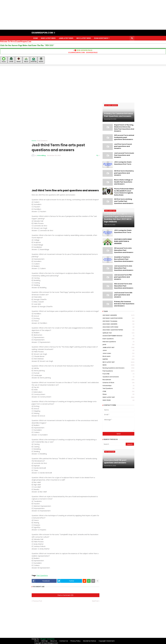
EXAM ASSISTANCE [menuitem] (101, 38)
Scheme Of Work (118, 383)
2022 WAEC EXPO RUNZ (118, 327)
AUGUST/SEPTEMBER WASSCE (118, 336)
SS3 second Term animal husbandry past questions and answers (124, 137)
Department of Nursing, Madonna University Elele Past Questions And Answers (124, 128)
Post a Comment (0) (66, 595)
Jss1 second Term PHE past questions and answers (123, 277)
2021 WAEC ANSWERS (118, 315)
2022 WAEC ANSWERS (118, 324)
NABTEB (118, 359)
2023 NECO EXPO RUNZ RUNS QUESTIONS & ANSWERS (123, 241)
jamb (118, 345)
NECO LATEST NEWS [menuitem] (84, 38)
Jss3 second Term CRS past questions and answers (123, 295)
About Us (54, 641)
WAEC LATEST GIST (118, 397)
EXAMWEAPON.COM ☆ (43, 33)
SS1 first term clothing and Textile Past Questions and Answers (124, 201)
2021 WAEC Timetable (118, 321)
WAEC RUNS (118, 400)
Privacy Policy (75, 641)
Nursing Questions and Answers (118, 368)
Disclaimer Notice (90, 641)
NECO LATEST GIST (118, 362)
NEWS (118, 365)
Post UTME (118, 374)
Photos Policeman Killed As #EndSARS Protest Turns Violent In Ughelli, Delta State (124, 192)
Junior (118, 350)
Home (34, 141)
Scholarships (118, 386)
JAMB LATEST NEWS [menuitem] (66, 38)
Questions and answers (118, 377)
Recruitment (118, 380)
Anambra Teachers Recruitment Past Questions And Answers (124, 259)
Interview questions (118, 342)
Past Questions (42, 141)
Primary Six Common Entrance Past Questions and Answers (124, 304)
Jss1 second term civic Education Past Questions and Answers (124, 268)
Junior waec (118, 353)
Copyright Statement (107, 641)
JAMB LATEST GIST (118, 348)
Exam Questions (118, 339)
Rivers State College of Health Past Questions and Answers (123, 182)
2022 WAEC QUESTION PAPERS (118, 330)
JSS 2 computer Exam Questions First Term (123, 163)
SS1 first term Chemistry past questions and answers (124, 173)
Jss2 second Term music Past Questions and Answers (124, 155)
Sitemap (45, 641)
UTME (118, 391)
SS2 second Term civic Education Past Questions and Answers (124, 286)
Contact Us (64, 641)
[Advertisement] (64, 15)
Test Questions (118, 389)
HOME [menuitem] (35, 38)
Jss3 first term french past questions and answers (123, 146)
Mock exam (118, 356)
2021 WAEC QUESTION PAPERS (118, 318)
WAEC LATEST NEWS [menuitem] (48, 38)
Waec (118, 394)
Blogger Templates (48, 639)
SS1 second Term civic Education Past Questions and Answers (124, 250)
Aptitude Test (118, 333)
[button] (132, 38)
